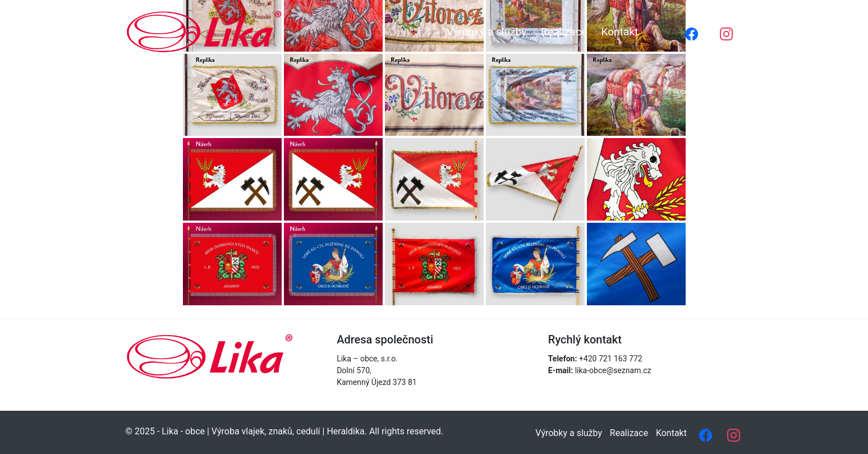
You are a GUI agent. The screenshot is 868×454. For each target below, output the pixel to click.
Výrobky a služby (486, 32)
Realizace (564, 32)
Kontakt (619, 32)
